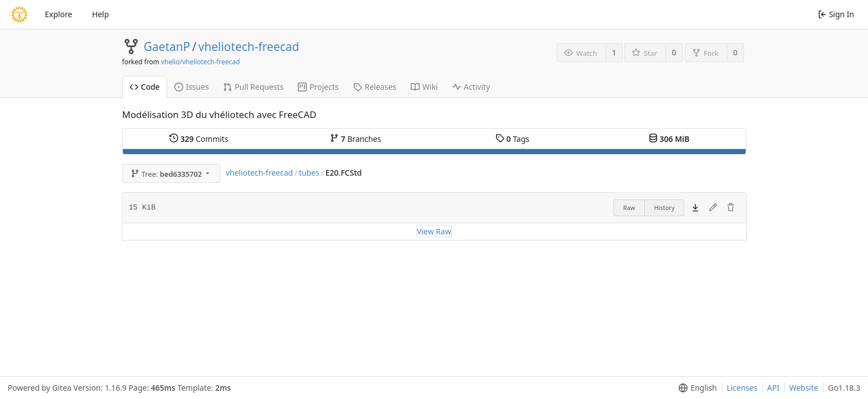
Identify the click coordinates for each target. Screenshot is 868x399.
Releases (375, 87)
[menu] (696, 388)
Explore (58, 14)
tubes (309, 173)
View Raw (434, 231)
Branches (355, 139)
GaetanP (167, 47)
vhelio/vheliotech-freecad (200, 62)
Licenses (742, 388)
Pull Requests (253, 87)
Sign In (836, 14)
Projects (318, 87)
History (664, 208)
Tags (512, 139)
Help (100, 14)
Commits (199, 139)
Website (804, 388)
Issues (192, 87)
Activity (471, 87)
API (773, 388)
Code (145, 87)
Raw (629, 208)
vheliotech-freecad (249, 47)
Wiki (424, 87)
